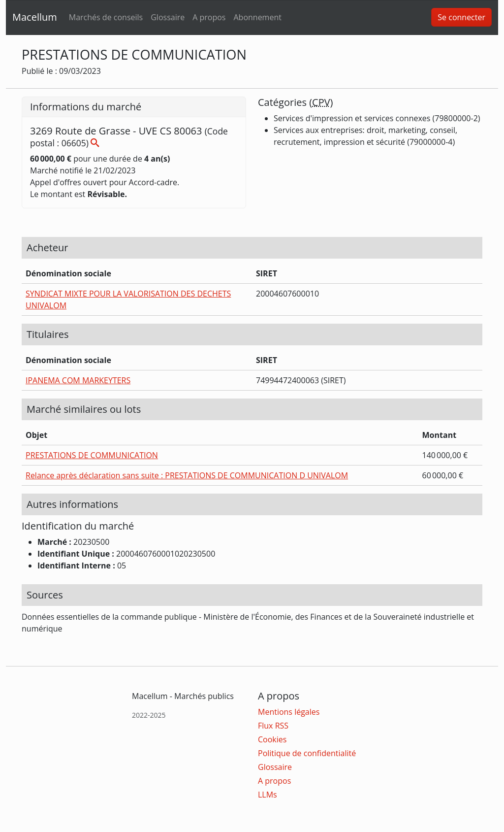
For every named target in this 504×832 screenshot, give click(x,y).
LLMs (268, 795)
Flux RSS (273, 726)
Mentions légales (289, 712)
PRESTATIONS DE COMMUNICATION (92, 455)
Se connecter (461, 17)
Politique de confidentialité (307, 753)
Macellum (35, 17)
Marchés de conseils (106, 17)
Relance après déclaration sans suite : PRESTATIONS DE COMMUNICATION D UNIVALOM (187, 475)
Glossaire (168, 17)
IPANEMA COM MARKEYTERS (78, 380)
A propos (209, 17)
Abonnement (257, 17)
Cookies (272, 739)
